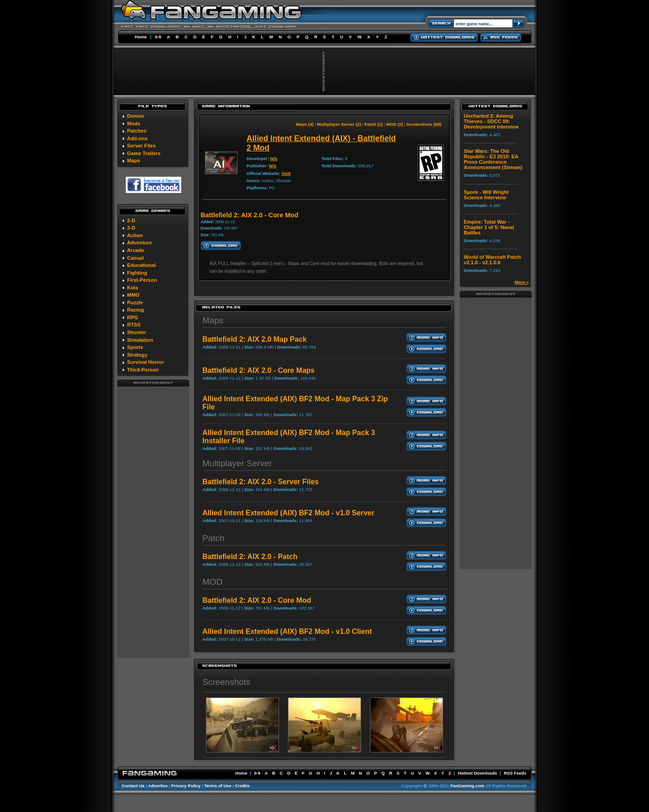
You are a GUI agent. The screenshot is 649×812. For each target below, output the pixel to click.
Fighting (137, 273)
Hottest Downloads (478, 773)
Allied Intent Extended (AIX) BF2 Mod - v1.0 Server (288, 513)
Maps (134, 161)
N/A (274, 158)
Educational (141, 265)
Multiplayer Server (237, 463)
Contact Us (133, 786)
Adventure (139, 243)
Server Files (141, 146)
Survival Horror (145, 362)
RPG (133, 317)
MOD (213, 582)
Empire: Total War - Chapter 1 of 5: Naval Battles (489, 227)
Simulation (140, 340)
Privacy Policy (186, 786)
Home (141, 37)
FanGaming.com (467, 786)
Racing (135, 310)
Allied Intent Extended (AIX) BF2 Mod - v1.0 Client (287, 631)
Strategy (137, 355)
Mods (134, 124)
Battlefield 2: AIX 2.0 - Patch (250, 557)
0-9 (158, 37)
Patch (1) (374, 124)
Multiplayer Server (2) (339, 124)
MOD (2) (395, 124)
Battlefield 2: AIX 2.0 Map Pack (254, 339)
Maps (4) (305, 124)
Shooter (137, 332)
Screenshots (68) (424, 124)
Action (135, 235)
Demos (135, 116)
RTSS (134, 325)
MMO (133, 295)
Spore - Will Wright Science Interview (486, 195)
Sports (135, 347)
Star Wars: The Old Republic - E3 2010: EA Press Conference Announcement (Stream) (493, 159)
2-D (131, 220)
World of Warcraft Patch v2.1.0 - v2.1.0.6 (492, 260)
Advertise (158, 786)
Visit (286, 173)
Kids (133, 288)
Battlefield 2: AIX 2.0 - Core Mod (257, 600)
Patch (213, 538)
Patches (137, 131)
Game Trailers (144, 153)
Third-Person (143, 370)
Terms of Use (218, 786)
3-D (131, 228)
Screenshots (226, 682)
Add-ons (137, 138)
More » (522, 282)
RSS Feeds (515, 773)
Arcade (136, 250)
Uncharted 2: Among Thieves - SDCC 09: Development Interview (491, 121)
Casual (135, 258)
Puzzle (135, 303)
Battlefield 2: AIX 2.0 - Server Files (261, 482)
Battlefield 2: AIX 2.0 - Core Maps (258, 370)
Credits (242, 786)
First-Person (142, 280)
